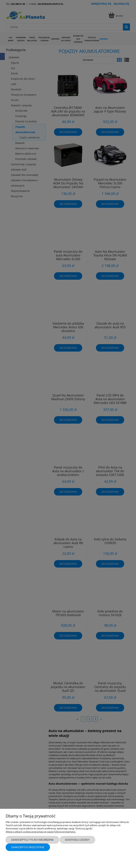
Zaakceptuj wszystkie (28, 847)
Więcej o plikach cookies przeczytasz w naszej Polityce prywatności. (41, 832)
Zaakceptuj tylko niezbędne (32, 840)
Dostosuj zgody (77, 840)
